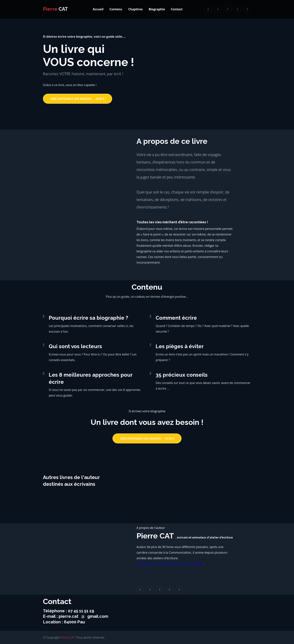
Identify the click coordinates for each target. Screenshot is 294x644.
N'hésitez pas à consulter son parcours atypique (170, 564)
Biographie (157, 9)
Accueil (98, 9)
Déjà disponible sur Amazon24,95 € (78, 99)
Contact (177, 9)
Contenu (116, 9)
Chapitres (135, 9)
